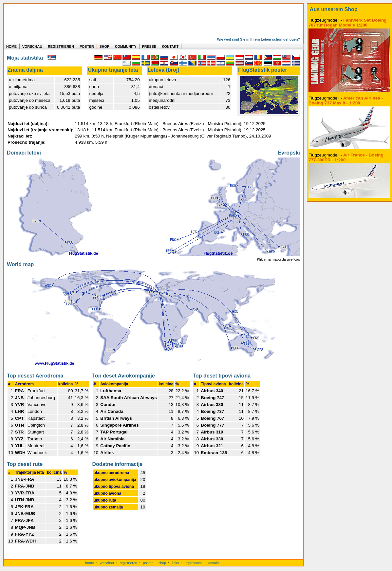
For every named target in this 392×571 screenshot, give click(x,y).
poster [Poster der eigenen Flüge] (148, 563)
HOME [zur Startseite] (11, 46)
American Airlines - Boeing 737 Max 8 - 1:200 (346, 101)
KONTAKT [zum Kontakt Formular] (170, 46)
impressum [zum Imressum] (193, 563)
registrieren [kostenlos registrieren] (128, 563)
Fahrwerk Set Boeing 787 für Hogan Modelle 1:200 (348, 23)
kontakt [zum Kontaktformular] (213, 563)
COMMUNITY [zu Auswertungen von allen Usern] (126, 46)
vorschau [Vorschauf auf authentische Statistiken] (107, 563)
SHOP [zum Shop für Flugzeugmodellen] (104, 46)
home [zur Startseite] (90, 563)
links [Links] (175, 563)
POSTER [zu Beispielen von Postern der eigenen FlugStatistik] (87, 46)
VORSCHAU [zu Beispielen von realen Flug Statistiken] (32, 46)
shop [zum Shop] (162, 563)
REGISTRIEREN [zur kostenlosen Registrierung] (61, 46)
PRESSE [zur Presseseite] (149, 46)
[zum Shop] (349, 9)
